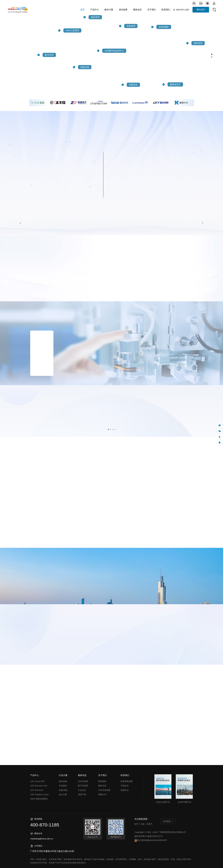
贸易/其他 (63, 790)
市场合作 (125, 786)
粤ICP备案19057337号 (153, 836)
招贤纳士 (125, 790)
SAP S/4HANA (37, 790)
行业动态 (82, 790)
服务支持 (102, 786)
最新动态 (137, 10)
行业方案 (63, 775)
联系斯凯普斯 (127, 781)
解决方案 (109, 10)
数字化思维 (83, 786)
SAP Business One (39, 786)
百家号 (150, 824)
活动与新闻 (83, 781)
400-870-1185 (182, 10)
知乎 (136, 824)
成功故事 (123, 10)
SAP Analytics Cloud (39, 794)
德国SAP (102, 794)
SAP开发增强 (104, 790)
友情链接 (167, 821)
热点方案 (63, 794)
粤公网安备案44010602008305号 (151, 840)
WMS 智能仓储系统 (39, 799)
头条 (142, 824)
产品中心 (95, 10)
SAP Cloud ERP (37, 781)
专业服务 (63, 786)
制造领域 (63, 781)
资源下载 (82, 794)
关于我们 (152, 10)
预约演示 (201, 10)
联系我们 (166, 10)
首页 (83, 10)
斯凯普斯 (102, 781)
